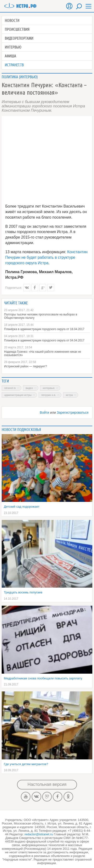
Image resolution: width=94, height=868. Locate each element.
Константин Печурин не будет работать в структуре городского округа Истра (46, 257)
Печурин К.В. (49, 395)
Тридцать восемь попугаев (23, 592)
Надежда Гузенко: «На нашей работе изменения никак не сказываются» (43, 353)
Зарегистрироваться (73, 412)
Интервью (13, 47)
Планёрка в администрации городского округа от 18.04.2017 (44, 329)
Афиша (10, 56)
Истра (69, 395)
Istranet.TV (10, 388)
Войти (44, 412)
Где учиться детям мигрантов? (26, 764)
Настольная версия (47, 784)
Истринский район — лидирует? (25, 366)
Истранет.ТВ (14, 65)
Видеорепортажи (19, 38)
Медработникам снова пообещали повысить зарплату (43, 678)
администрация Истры (18, 395)
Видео (29, 388)
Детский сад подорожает (22, 507)
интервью (49, 388)
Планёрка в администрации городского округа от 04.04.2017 (44, 340)
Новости (12, 20)
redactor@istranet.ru (39, 834)
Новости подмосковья (21, 430)
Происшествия (17, 29)
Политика (10, 77)
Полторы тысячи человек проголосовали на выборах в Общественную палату (41, 316)
